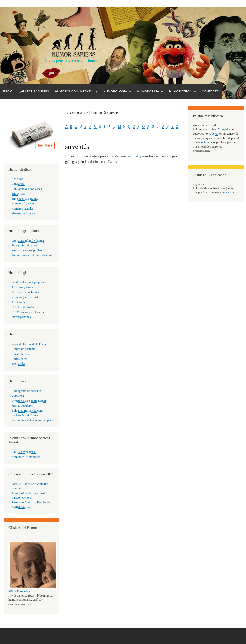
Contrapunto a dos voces (27, 189)
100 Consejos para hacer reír (29, 312)
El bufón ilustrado (23, 307)
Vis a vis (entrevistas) (25, 297)
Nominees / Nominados (26, 457)
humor (208, 142)
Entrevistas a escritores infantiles (32, 255)
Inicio (8, 91)
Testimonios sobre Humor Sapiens (33, 421)
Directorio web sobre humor (29, 401)
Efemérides (18, 364)
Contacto (210, 91)
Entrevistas (18, 194)
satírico (133, 156)
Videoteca (18, 396)
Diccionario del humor (25, 292)
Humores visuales (22, 209)
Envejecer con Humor (25, 199)
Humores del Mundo (24, 204)
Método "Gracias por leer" (28, 250)
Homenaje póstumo (24, 349)
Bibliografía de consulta (26, 391)
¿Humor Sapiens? (34, 91)
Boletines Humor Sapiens (27, 411)
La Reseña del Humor (25, 415)
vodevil (213, 134)
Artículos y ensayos (24, 287)
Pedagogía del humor (25, 245)
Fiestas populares (22, 406)
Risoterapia (18, 302)
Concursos (18, 184)
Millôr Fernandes (19, 591)
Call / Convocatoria (24, 452)
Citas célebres (20, 354)
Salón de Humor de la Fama (29, 344)
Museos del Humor (23, 213)
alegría (230, 192)
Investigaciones (21, 317)
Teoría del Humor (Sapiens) (29, 283)
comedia (224, 129)
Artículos (17, 179)
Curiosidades (20, 359)
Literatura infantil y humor (28, 241)
